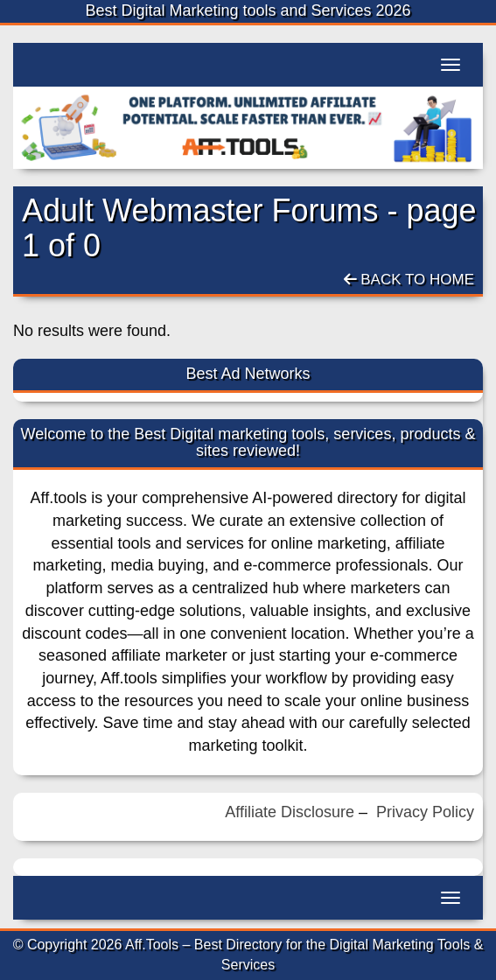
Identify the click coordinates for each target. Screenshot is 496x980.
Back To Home (409, 280)
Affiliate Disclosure (290, 812)
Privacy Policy (425, 812)
